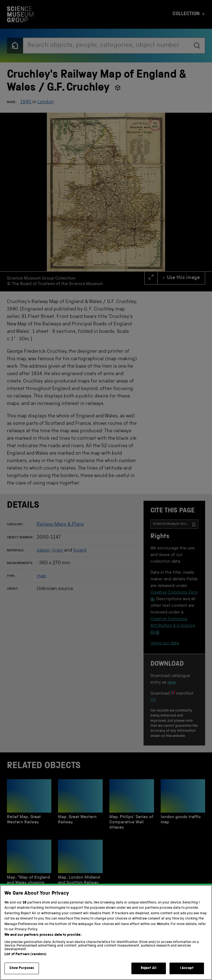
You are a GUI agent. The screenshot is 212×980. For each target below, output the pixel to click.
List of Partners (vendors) (25, 961)
